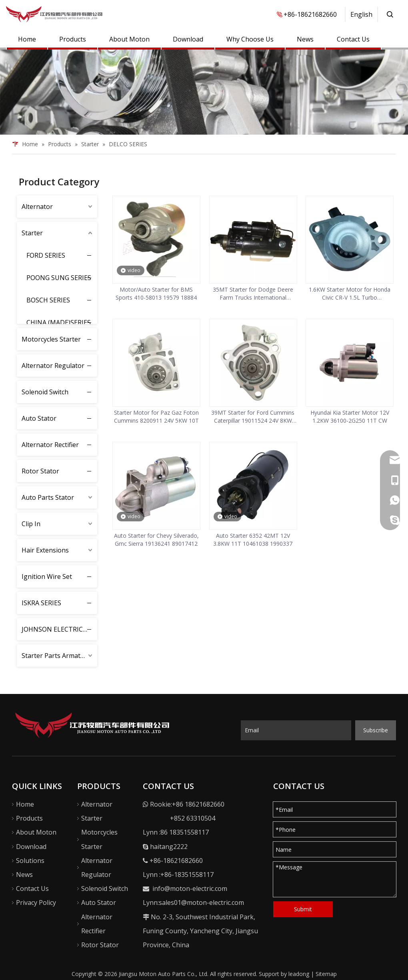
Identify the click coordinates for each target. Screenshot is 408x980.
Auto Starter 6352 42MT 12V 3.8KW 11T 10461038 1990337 (253, 540)
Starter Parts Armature (56, 656)
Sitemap (326, 974)
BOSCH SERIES (48, 300)
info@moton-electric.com (190, 889)
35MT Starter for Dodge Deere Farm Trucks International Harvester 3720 (253, 294)
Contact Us (353, 39)
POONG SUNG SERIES (59, 278)
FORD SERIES (46, 255)
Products (73, 39)
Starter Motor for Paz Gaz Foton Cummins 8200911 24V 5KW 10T (156, 416)
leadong (299, 974)
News (305, 39)
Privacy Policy (36, 902)
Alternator (37, 207)
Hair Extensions (45, 550)
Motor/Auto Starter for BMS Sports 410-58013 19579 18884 (156, 293)
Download (188, 39)
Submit (303, 909)
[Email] (296, 730)
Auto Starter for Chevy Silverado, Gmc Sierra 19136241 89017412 (156, 540)
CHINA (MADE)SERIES (59, 322)
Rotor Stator (40, 471)
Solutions (30, 861)
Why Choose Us (250, 39)
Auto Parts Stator (48, 497)
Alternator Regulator (53, 366)
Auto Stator (39, 418)
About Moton (129, 39)
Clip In (31, 524)
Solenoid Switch (45, 392)
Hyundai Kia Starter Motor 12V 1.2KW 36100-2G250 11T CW (350, 416)
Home (27, 39)
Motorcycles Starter (51, 339)
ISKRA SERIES (41, 603)
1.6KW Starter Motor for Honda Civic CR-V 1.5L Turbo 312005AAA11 (350, 294)
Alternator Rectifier (50, 445)
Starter (32, 233)
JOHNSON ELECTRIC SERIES (59, 629)
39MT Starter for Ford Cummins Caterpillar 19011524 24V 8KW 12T (253, 417)
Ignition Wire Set (47, 576)
